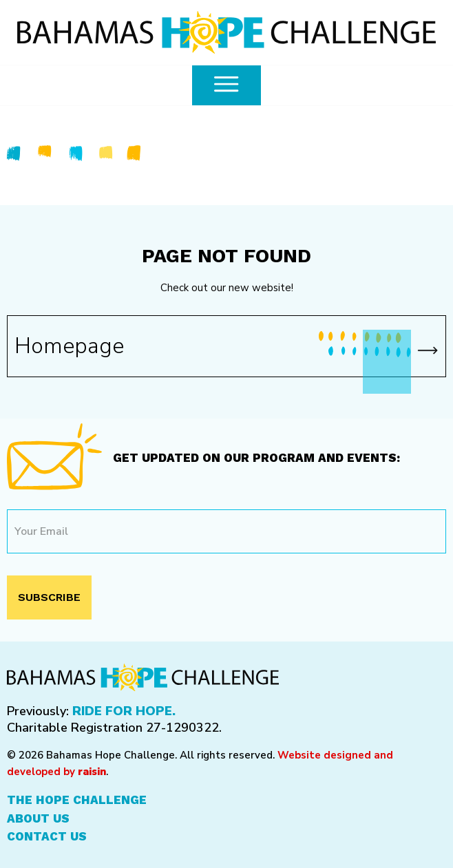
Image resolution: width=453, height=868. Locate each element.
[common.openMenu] (226, 85)
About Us (38, 818)
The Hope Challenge (77, 800)
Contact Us (47, 836)
